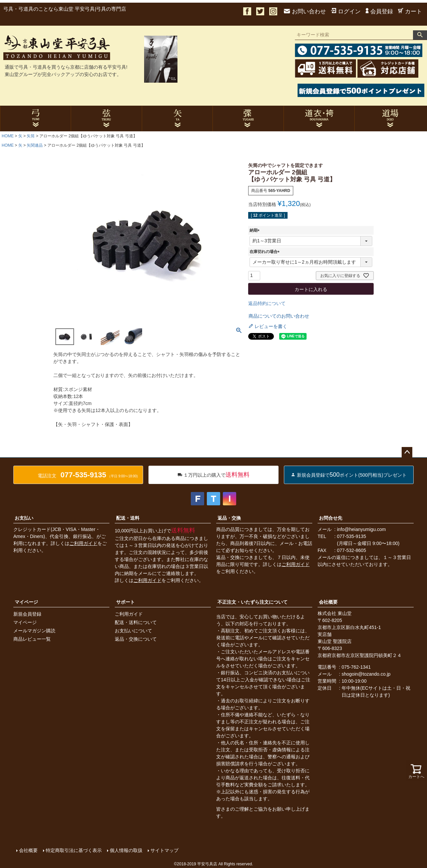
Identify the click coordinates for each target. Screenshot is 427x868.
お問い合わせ (305, 11)
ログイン (346, 11)
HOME (8, 136)
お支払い (24, 518)
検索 (420, 35)
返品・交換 (229, 518)
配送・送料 (128, 518)
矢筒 (31, 136)
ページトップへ (407, 452)
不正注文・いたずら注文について (253, 602)
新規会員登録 (27, 614)
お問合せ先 (331, 518)
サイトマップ (164, 850)
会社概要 (328, 602)
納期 (256, 230)
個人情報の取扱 (126, 850)
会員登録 (379, 11)
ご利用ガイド (83, 543)
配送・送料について (136, 622)
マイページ (26, 602)
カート (410, 11)
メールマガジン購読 (34, 631)
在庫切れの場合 (266, 252)
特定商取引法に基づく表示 (73, 850)
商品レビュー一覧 (32, 639)
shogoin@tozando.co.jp (366, 674)
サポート (125, 602)
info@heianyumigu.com (361, 529)
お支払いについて (133, 631)
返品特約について (267, 303)
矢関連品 (35, 145)
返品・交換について (136, 639)
